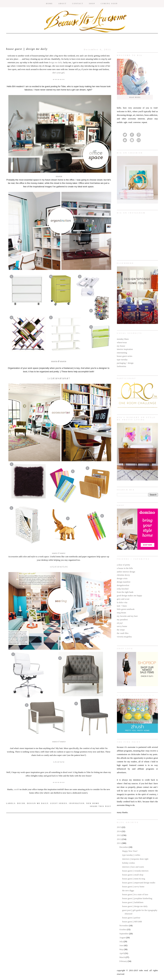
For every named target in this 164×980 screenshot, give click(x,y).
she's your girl (58, 73)
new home (93, 803)
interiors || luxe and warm (133, 867)
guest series (59, 803)
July (121, 941)
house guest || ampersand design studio (139, 883)
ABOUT (62, 4)
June (122, 945)
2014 (119, 831)
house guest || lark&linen (133, 902)
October (123, 929)
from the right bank (125, 592)
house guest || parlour (131, 918)
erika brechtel (123, 589)
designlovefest (123, 585)
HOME (49, 4)
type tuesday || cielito (131, 855)
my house (121, 346)
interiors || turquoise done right (135, 859)
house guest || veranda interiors (135, 871)
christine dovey (123, 575)
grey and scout (123, 599)
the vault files (123, 633)
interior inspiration (125, 349)
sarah (16, 789)
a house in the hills (125, 568)
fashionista (122, 366)
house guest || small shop (133, 875)
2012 (119, 839)
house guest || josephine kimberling (137, 898)
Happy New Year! (130, 851)
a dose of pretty (124, 565)
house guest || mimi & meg (134, 879)
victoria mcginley (124, 637)
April (122, 953)
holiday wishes (129, 863)
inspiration (77, 803)
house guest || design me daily (135, 906)
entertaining (122, 353)
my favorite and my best (127, 616)
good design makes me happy (130, 595)
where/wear (122, 342)
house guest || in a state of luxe (135, 894)
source (59, 176)
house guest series (125, 356)
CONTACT (78, 4)
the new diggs (128, 890)
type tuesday (122, 360)
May (122, 949)
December (124, 847)
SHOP (92, 4)
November (124, 925)
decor (21, 803)
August (123, 937)
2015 (119, 827)
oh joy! (120, 623)
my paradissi (122, 619)
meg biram (122, 613)
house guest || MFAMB (132, 922)
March (122, 957)
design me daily (55, 62)
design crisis (122, 578)
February (123, 961)
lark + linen (122, 606)
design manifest (124, 582)
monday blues (123, 339)
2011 (119, 843)
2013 (119, 835)
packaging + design (125, 363)
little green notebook (126, 609)
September (124, 934)
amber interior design (126, 572)
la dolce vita (122, 602)
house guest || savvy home (133, 887)
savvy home (122, 626)
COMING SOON (109, 4)
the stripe (121, 630)
